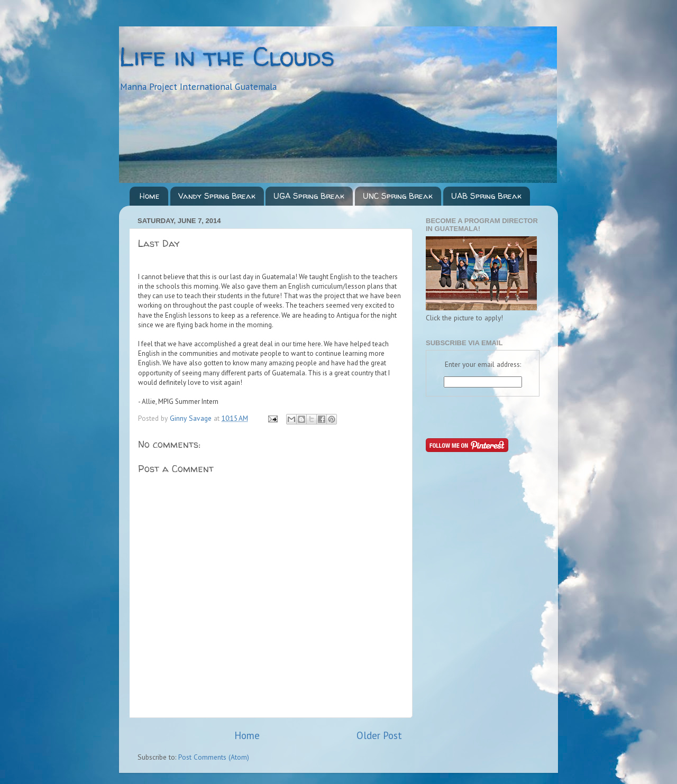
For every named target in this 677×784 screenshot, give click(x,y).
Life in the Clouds (227, 56)
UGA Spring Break (309, 196)
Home (150, 196)
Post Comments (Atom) (214, 757)
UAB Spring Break (486, 196)
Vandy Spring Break (217, 196)
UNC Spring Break (398, 196)
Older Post (379, 735)
